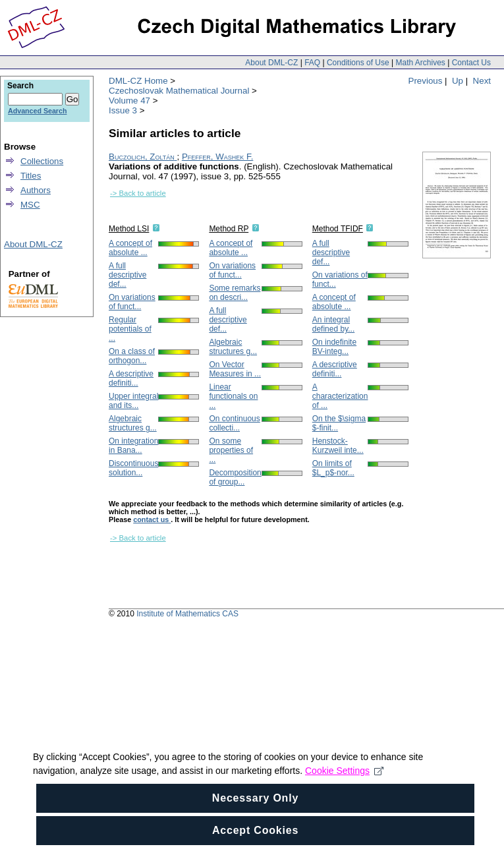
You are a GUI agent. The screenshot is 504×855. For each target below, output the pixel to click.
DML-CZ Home (138, 81)
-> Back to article (138, 193)
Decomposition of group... (235, 477)
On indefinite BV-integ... (334, 347)
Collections (42, 161)
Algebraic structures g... (133, 423)
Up (458, 81)
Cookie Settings (344, 778)
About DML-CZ (271, 63)
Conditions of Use (358, 63)
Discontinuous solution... (133, 468)
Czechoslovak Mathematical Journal (179, 91)
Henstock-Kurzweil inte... (338, 446)
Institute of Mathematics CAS (187, 614)
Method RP (229, 229)
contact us (152, 519)
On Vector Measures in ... (235, 369)
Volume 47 (129, 101)
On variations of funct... (132, 302)
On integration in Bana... (133, 446)
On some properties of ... (231, 450)
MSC (30, 205)
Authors (36, 190)
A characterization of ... (340, 396)
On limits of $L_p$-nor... (333, 468)
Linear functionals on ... (233, 396)
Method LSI (129, 229)
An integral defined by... (334, 324)
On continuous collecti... (234, 423)
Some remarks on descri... (235, 293)
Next (482, 81)
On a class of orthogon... (132, 356)
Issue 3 (123, 110)
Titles (31, 176)
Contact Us (471, 63)
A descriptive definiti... (131, 378)
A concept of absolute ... (130, 248)
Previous (426, 81)
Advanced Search (37, 111)
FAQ (312, 63)
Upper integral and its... (133, 401)
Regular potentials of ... (130, 329)
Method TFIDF (338, 229)
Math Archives (420, 63)
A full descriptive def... (127, 275)
